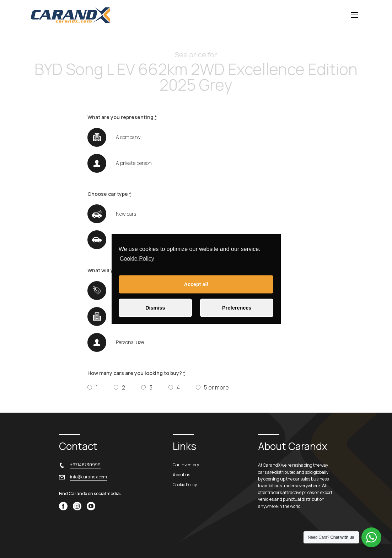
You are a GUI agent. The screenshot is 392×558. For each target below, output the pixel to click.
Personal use (130, 342)
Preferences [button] (237, 308)
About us (181, 475)
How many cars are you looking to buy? (136, 373)
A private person (134, 163)
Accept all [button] (196, 284)
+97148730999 (85, 465)
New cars (126, 214)
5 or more (216, 387)
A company (128, 137)
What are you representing (122, 117)
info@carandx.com (88, 477)
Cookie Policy (137, 259)
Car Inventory (186, 465)
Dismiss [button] (155, 308)
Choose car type (109, 194)
